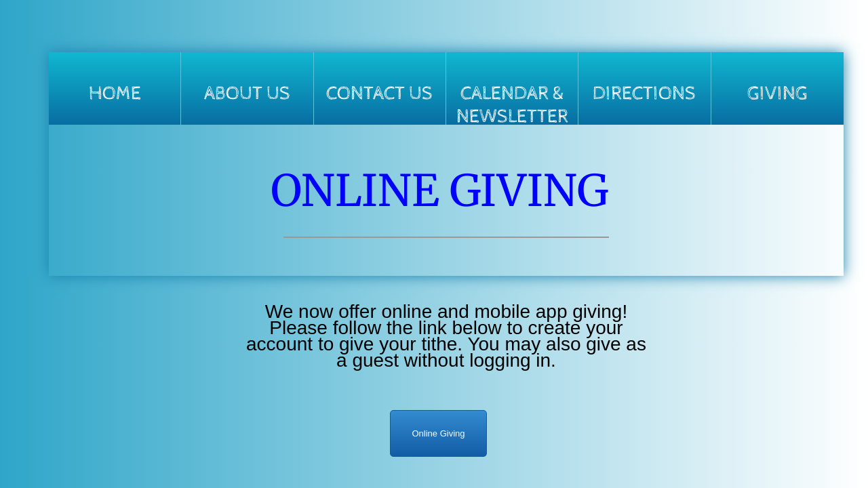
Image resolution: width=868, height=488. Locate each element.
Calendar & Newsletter (512, 104)
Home (115, 94)
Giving (777, 94)
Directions (644, 94)
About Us (247, 94)
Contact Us (379, 94)
